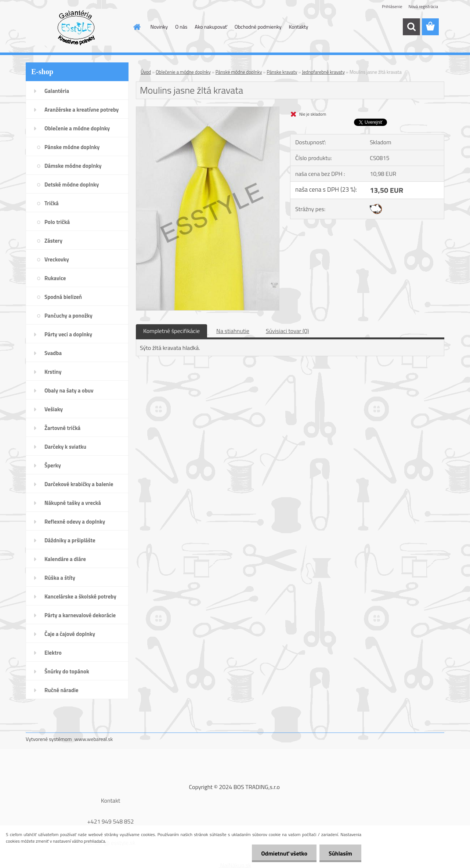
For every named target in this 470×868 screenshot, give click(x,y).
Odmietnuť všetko (284, 853)
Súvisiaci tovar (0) (287, 331)
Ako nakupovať (211, 27)
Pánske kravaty (282, 72)
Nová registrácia (423, 6)
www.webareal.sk (94, 739)
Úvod (146, 72)
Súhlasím (340, 853)
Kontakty (298, 27)
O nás (181, 27)
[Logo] (76, 27)
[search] (411, 27)
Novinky (159, 27)
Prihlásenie (392, 6)
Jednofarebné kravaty (323, 72)
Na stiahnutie (233, 331)
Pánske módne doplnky (239, 72)
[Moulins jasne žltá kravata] (208, 110)
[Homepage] (137, 27)
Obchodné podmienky (258, 27)
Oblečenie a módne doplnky (183, 72)
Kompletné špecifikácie (171, 331)
